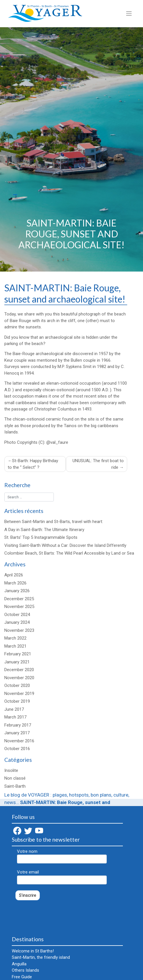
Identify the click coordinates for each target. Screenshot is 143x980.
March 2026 (15, 583)
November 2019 (19, 694)
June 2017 (14, 709)
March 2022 (15, 638)
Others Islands (25, 970)
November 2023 (19, 630)
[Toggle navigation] (129, 13)
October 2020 (17, 685)
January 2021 (17, 662)
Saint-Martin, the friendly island (41, 957)
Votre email (62, 877)
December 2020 (19, 670)
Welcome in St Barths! (33, 951)
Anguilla (19, 964)
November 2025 (19, 607)
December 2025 (19, 599)
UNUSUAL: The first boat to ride (98, 464)
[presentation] (56, 915)
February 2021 (18, 654)
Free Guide (22, 977)
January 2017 (17, 733)
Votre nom (62, 856)
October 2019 (17, 701)
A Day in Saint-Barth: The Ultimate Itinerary (44, 530)
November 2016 (19, 741)
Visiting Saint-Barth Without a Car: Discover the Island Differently (65, 545)
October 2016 (17, 749)
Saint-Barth (15, 786)
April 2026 (14, 575)
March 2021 (15, 646)
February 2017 (18, 725)
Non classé (15, 778)
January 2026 (17, 591)
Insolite (11, 770)
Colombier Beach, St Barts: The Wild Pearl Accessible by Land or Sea (69, 553)
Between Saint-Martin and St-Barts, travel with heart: (54, 522)
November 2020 (19, 678)
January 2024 (17, 622)
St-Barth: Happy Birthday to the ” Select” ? (33, 464)
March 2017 (15, 717)
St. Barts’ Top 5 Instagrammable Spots (41, 537)
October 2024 (17, 615)
